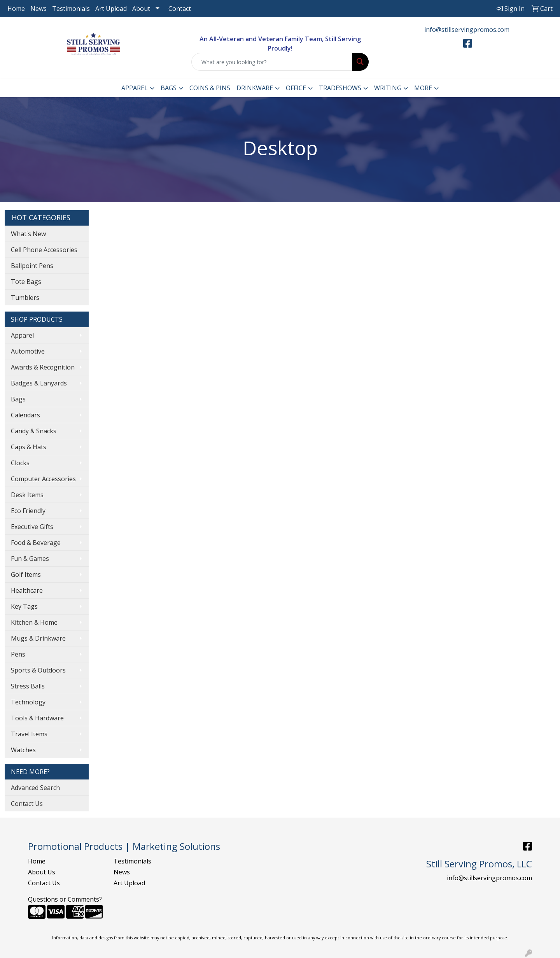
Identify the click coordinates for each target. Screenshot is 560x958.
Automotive (28, 351)
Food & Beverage (36, 543)
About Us (42, 872)
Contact (180, 9)
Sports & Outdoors (38, 670)
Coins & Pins (210, 88)
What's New (28, 234)
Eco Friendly (28, 511)
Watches (23, 750)
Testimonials (71, 9)
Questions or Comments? (65, 899)
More (423, 88)
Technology (28, 702)
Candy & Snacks (34, 431)
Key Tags (24, 606)
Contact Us (27, 804)
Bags (169, 88)
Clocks (20, 463)
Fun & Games (30, 559)
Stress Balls (28, 686)
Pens (18, 654)
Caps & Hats (29, 447)
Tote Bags (26, 282)
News (38, 9)
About (141, 9)
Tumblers (25, 298)
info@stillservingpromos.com (467, 30)
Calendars (25, 415)
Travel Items (29, 734)
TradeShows (340, 88)
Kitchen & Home (34, 622)
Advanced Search (35, 788)
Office (296, 88)
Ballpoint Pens (32, 266)
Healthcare (27, 590)
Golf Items (26, 574)
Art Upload (111, 9)
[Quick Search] (272, 62)
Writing (388, 88)
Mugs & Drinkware (38, 638)
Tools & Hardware (37, 718)
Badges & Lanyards (39, 383)
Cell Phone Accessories (44, 250)
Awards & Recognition (43, 367)
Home (16, 9)
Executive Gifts (32, 527)
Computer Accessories (43, 479)
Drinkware (255, 88)
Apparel (135, 88)
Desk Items (27, 495)
